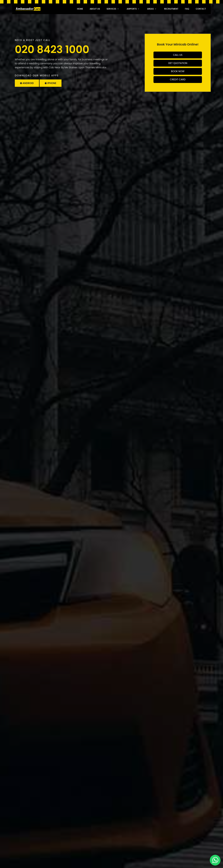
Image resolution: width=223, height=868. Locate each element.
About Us (95, 9)
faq (187, 9)
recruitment (171, 9)
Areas (150, 9)
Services (111, 9)
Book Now (178, 71)
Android (27, 83)
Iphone (51, 83)
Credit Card (178, 79)
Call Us (178, 55)
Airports (132, 9)
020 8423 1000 (52, 49)
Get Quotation (178, 63)
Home (80, 9)
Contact (201, 9)
